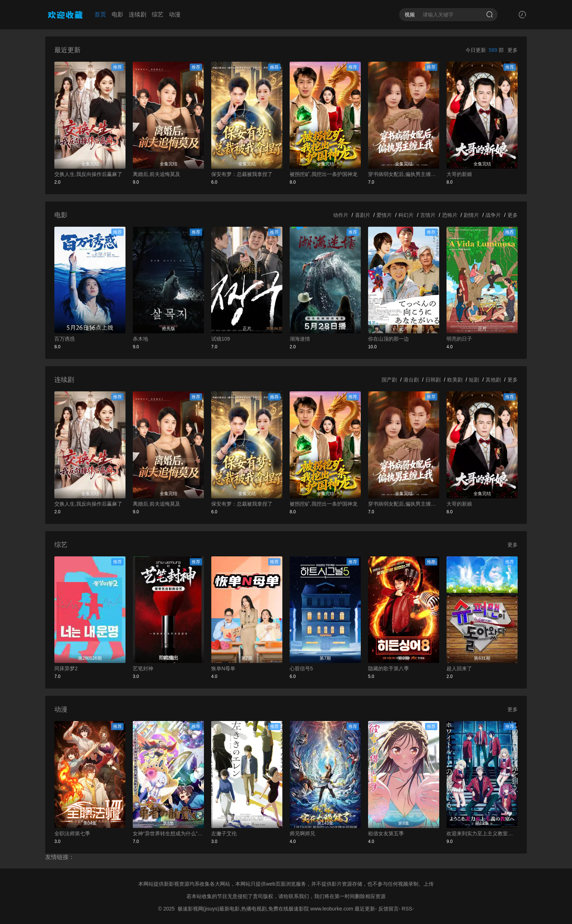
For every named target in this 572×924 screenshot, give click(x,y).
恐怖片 (450, 215)
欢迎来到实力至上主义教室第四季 (482, 833)
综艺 (158, 14)
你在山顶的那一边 (389, 339)
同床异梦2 (66, 668)
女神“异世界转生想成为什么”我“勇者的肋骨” (168, 833)
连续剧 (138, 14)
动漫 (175, 14)
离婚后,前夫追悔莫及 (156, 174)
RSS (407, 909)
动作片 (341, 215)
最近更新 (365, 909)
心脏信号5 (301, 668)
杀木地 (140, 339)
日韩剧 (433, 380)
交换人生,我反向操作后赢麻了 (88, 174)
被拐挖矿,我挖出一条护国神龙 (324, 174)
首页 (100, 14)
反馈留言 (389, 909)
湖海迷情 (300, 339)
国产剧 (389, 380)
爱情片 (384, 215)
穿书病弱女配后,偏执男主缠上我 (404, 174)
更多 (513, 50)
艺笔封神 (143, 668)
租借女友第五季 (386, 833)
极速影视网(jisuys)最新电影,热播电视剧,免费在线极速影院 (243, 909)
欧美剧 (455, 380)
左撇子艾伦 (224, 833)
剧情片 (471, 215)
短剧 (474, 380)
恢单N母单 (223, 668)
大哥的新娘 (459, 174)
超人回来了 (459, 668)
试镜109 (221, 339)
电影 (117, 14)
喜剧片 (363, 215)
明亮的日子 (459, 339)
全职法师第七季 (72, 833)
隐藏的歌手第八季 (389, 668)
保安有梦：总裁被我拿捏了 (242, 174)
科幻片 (406, 215)
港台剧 (411, 380)
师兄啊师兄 (302, 833)
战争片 (493, 215)
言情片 (428, 215)
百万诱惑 (65, 339)
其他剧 (493, 380)
